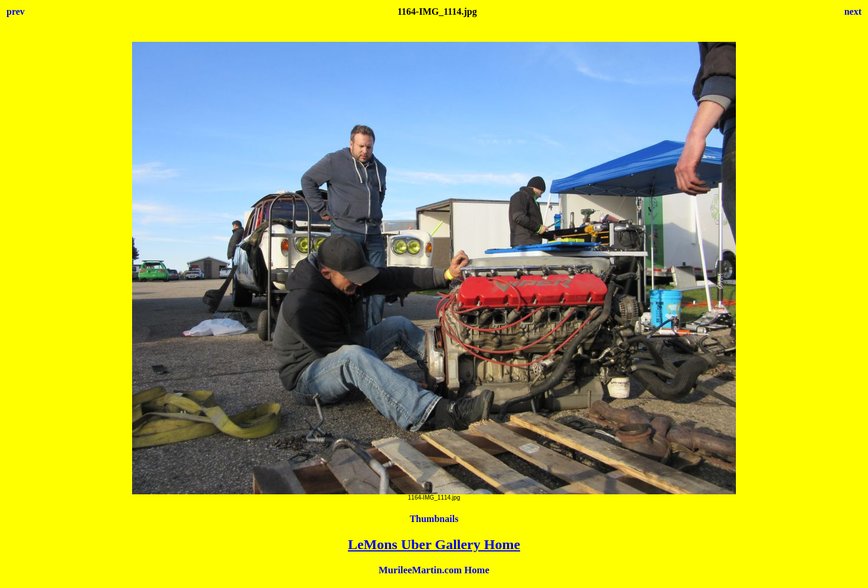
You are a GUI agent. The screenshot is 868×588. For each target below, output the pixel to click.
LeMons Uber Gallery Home (434, 544)
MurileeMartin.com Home (434, 570)
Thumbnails (434, 519)
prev (16, 11)
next (853, 11)
